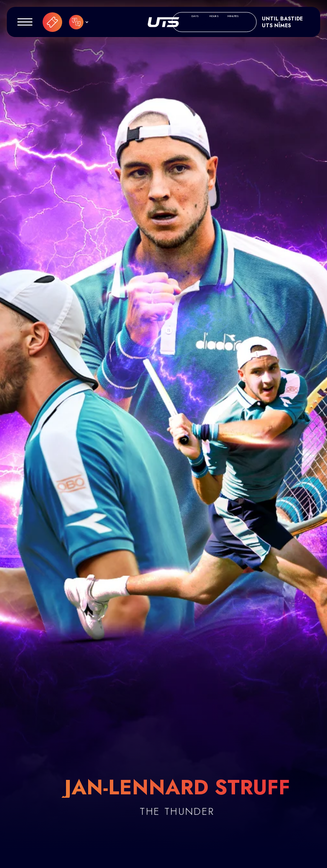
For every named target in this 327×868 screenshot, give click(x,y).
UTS (163, 22)
